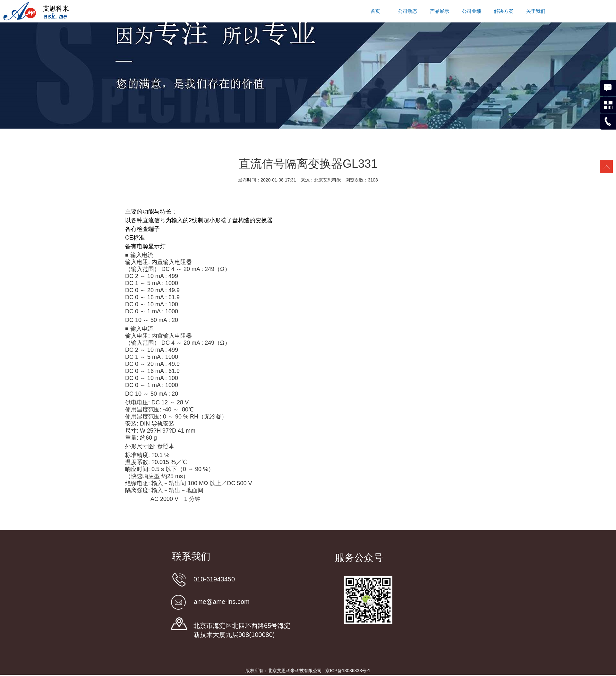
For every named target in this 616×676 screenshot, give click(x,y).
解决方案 (504, 11)
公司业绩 (472, 11)
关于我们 (536, 11)
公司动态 (407, 11)
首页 (375, 11)
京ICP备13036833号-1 (348, 671)
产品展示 (440, 11)
